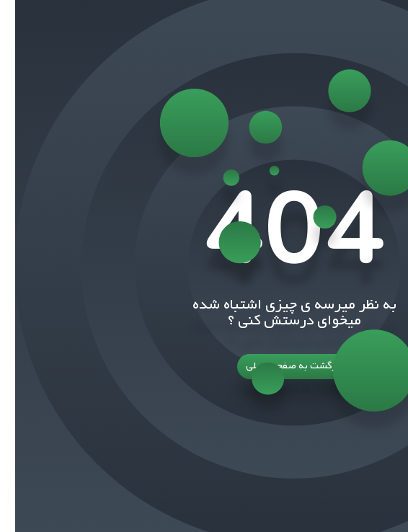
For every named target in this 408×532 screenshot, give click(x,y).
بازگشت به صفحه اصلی (204, 367)
